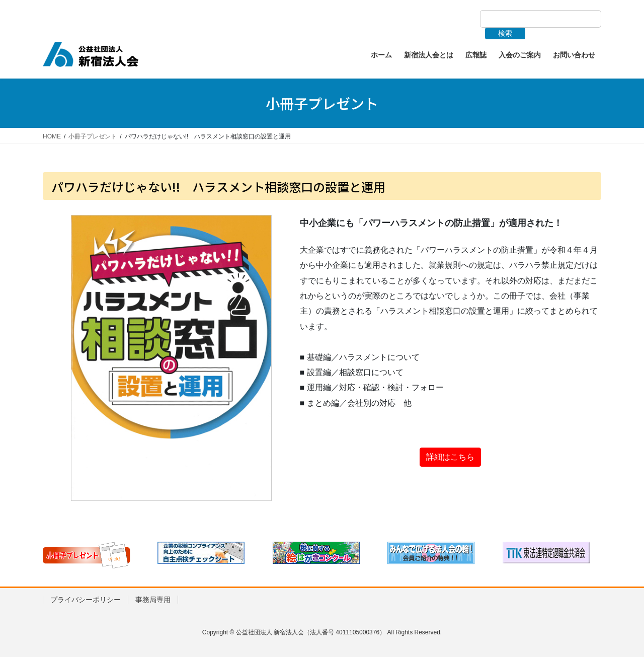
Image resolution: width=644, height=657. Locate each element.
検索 (505, 33)
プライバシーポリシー (86, 600)
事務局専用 (153, 600)
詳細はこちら (450, 457)
